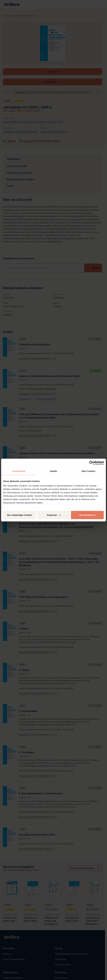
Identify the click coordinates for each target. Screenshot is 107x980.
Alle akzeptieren (87, 515)
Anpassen (54, 515)
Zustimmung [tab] (19, 471)
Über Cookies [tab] (88, 471)
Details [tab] (53, 471)
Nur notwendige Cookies (20, 515)
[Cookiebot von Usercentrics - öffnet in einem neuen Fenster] (91, 463)
